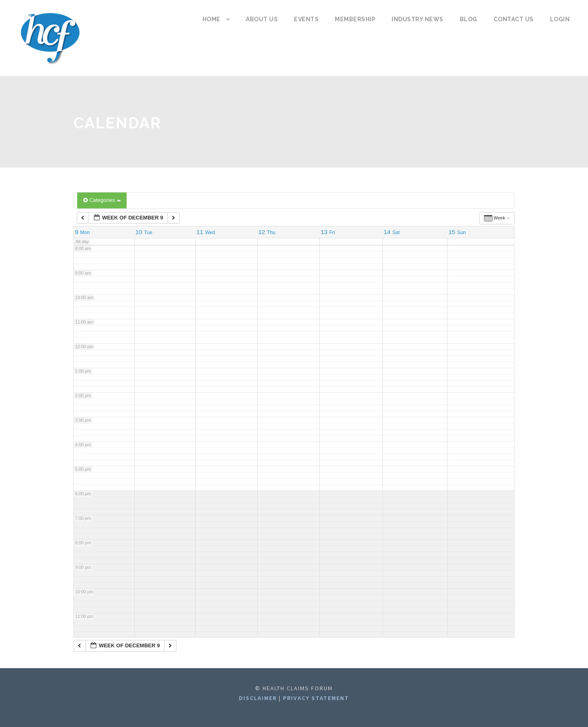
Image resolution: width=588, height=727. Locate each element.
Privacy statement (316, 698)
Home (212, 19)
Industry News (418, 19)
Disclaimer (259, 698)
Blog (469, 19)
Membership (355, 19)
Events (306, 19)
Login (560, 19)
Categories (102, 200)
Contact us (514, 19)
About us (262, 19)
